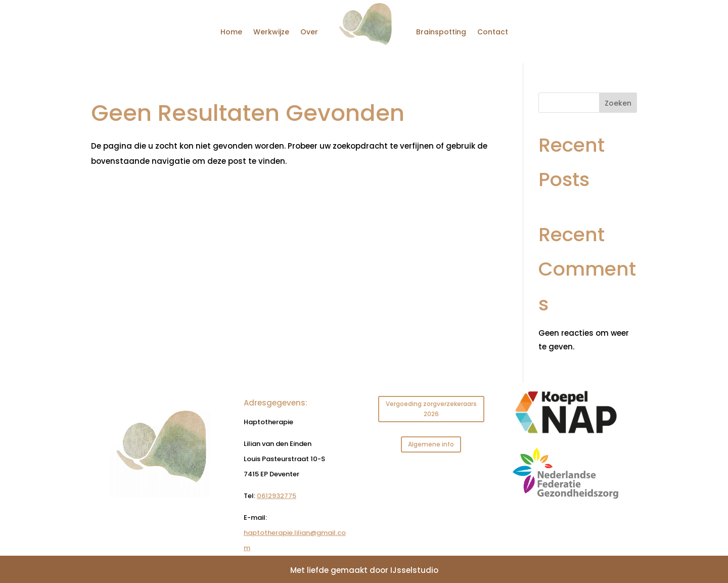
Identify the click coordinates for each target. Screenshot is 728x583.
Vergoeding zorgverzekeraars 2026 (431, 409)
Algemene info (431, 444)
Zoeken (618, 103)
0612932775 (277, 496)
